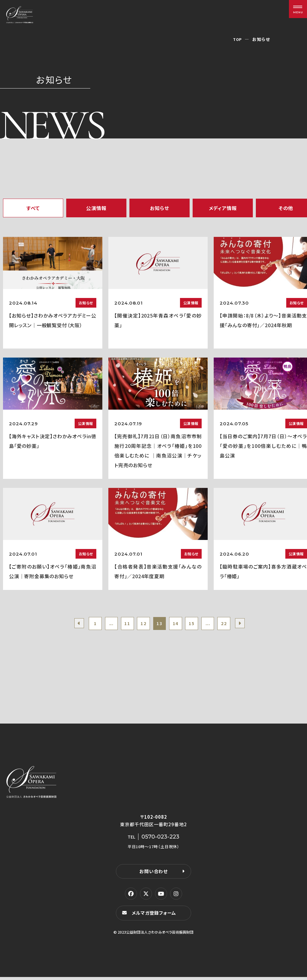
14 (178, 625)
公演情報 (96, 208)
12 (141, 625)
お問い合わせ (153, 874)
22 (233, 625)
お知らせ (159, 208)
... (105, 625)
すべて (33, 208)
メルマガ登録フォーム (155, 916)
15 (196, 625)
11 (123, 625)
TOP (237, 39)
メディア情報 (223, 208)
